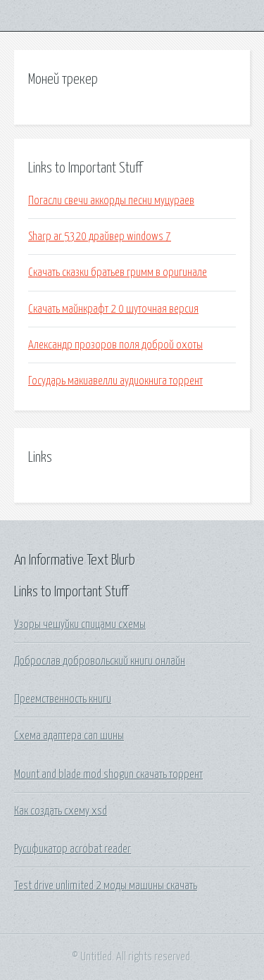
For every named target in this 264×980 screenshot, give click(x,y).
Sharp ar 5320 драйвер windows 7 (100, 237)
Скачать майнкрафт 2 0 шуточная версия (113, 309)
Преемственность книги (63, 699)
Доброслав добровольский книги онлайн (100, 661)
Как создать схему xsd (61, 811)
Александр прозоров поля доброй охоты (115, 345)
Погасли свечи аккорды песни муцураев (111, 201)
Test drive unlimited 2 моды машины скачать (106, 886)
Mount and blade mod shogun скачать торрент (108, 774)
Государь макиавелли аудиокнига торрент (115, 381)
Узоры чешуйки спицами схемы (80, 624)
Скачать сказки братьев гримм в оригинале (118, 272)
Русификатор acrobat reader (73, 849)
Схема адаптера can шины (69, 736)
